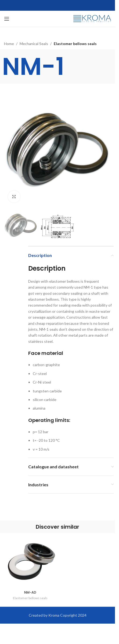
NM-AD (30, 592)
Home (9, 44)
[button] (9, 153)
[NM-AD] (30, 562)
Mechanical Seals (34, 44)
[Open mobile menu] (7, 19)
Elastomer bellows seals (75, 44)
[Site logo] (92, 18)
